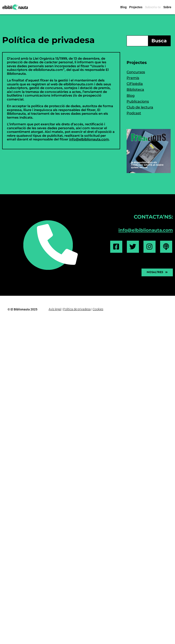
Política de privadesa (48, 40)
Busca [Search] (159, 41)
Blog (123, 7)
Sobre (167, 7)
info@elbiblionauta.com (89, 139)
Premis (133, 78)
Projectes (136, 7)
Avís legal (55, 309)
